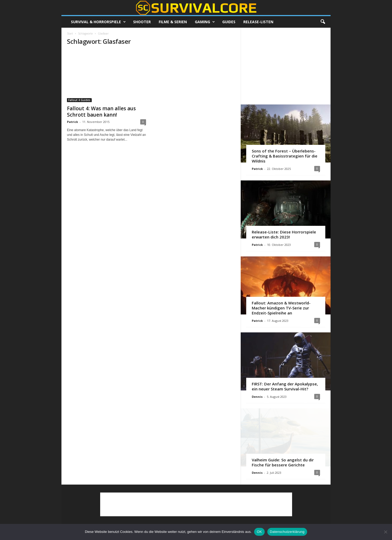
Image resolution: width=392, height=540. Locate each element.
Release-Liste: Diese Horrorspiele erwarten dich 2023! (284, 234)
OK (259, 532)
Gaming (205, 22)
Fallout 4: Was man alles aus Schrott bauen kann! (101, 112)
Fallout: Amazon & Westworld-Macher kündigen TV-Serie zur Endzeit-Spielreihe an (281, 308)
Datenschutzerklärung (287, 532)
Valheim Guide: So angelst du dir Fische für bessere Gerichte (283, 462)
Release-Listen (258, 22)
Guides (229, 22)
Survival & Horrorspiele (98, 22)
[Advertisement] (286, 66)
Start (70, 34)
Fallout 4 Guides (79, 100)
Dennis (257, 397)
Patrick (72, 122)
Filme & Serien (173, 22)
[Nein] (385, 532)
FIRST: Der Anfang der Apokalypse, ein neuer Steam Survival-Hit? (285, 386)
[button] (323, 22)
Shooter (142, 22)
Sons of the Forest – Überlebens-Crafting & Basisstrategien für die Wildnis (285, 156)
